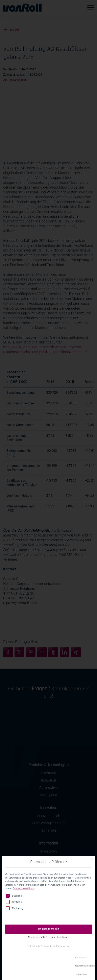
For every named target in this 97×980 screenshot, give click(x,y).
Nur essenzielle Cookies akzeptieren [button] (48, 931)
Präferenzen (81, 952)
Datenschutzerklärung (24, 883)
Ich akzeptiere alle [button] (48, 923)
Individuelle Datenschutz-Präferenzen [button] (48, 940)
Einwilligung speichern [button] (48, 912)
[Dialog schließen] (92, 854)
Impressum (81, 968)
